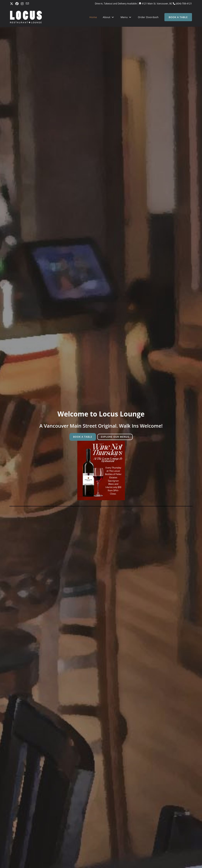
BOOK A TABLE (83, 437)
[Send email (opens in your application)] (27, 4)
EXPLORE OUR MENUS (115, 437)
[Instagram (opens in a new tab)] (22, 4)
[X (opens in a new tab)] (12, 4)
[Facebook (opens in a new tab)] (17, 4)
